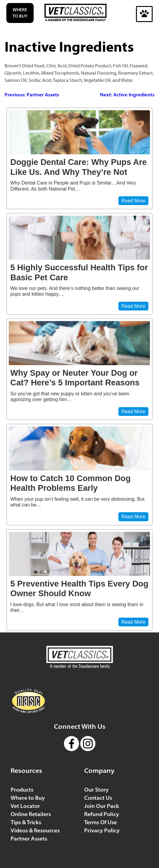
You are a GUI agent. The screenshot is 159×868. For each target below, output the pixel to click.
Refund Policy (102, 814)
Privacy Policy (102, 830)
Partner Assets (29, 839)
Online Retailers (31, 814)
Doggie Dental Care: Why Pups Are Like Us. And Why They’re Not (79, 167)
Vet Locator (25, 806)
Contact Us (98, 798)
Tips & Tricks (26, 822)
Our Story (96, 790)
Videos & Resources (35, 830)
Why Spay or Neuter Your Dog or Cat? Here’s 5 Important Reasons (75, 378)
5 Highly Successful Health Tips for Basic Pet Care (79, 272)
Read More (133, 201)
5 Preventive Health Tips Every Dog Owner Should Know (79, 589)
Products (22, 790)
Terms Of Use (101, 822)
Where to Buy (20, 13)
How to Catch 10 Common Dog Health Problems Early (70, 483)
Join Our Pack (102, 806)
